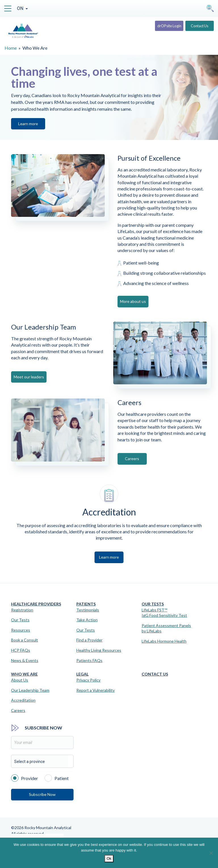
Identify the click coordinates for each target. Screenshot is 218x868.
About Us (20, 680)
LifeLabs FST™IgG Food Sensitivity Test (164, 613)
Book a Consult (25, 640)
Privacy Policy (88, 680)
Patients (86, 604)
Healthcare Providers (36, 604)
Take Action (87, 620)
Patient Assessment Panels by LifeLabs (166, 628)
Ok (109, 858)
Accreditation (23, 700)
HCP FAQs (21, 650)
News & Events (25, 660)
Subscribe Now (42, 794)
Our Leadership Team (30, 690)
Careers (135, 459)
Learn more (28, 124)
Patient (57, 778)
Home (11, 48)
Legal (82, 674)
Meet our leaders (29, 377)
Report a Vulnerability (96, 690)
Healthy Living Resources (99, 650)
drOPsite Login (159, 28)
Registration (22, 610)
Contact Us (197, 28)
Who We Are (24, 674)
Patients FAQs (89, 660)
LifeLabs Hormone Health (164, 641)
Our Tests (20, 620)
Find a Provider (89, 640)
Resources (21, 630)
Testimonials (88, 610)
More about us (135, 301)
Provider (25, 778)
